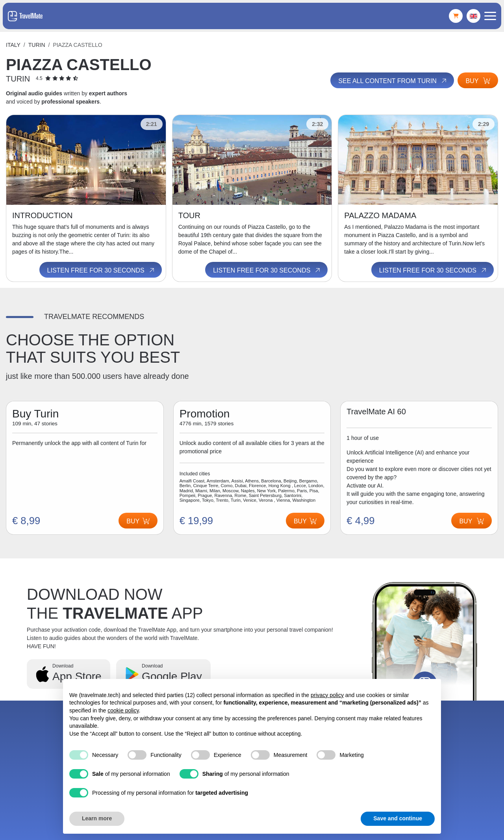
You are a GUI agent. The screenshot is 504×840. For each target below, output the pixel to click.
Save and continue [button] (398, 818)
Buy (478, 81)
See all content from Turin (393, 81)
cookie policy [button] (123, 710)
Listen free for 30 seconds (101, 270)
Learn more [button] (97, 818)
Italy (13, 45)
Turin (37, 45)
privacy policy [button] (327, 695)
